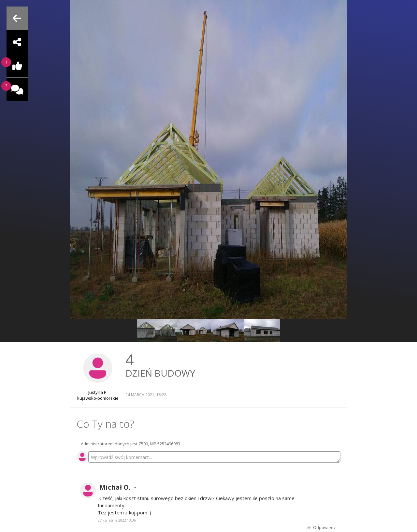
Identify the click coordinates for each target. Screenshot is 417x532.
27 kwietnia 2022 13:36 (117, 520)
